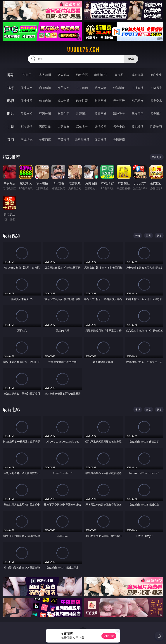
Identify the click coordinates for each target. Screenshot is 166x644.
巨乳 (148, 236)
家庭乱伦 (45, 127)
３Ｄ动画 (82, 88)
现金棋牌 (138, 75)
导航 (11, 139)
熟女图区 (138, 114)
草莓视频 (63, 139)
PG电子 (26, 75)
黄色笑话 (138, 127)
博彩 (11, 75)
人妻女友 (63, 127)
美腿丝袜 (101, 114)
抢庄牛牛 (156, 75)
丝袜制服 (119, 88)
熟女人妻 (101, 88)
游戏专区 (82, 75)
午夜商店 (45, 139)
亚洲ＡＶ (27, 88)
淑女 (148, 410)
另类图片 (156, 114)
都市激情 (27, 127)
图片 (11, 113)
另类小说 (119, 127)
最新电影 (11, 409)
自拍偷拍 (45, 88)
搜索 (131, 59)
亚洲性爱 (27, 101)
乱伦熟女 (138, 101)
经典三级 (119, 101)
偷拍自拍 (45, 101)
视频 (11, 88)
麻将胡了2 (101, 75)
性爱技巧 (156, 127)
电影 (11, 101)
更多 (159, 236)
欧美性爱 (82, 101)
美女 (138, 236)
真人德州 (45, 75)
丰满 (138, 410)
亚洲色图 (45, 114)
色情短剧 (119, 139)
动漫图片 (82, 114)
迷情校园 (101, 127)
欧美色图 (63, 114)
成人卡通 (63, 101)
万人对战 (63, 75)
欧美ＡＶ (63, 88)
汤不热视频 (82, 139)
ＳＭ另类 (156, 88)
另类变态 (156, 101)
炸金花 (119, 75)
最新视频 (11, 235)
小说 (11, 126)
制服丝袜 (101, 101)
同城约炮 (27, 139)
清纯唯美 (119, 114)
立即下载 (109, 636)
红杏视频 (101, 139)
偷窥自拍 (27, 114)
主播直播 (138, 88)
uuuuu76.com (83, 49)
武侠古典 (82, 127)
